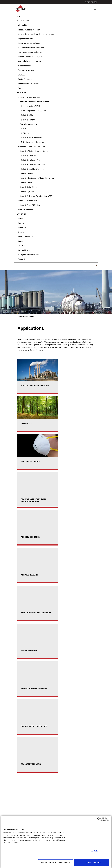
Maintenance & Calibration (29, 84)
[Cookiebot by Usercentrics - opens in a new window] (99, 819)
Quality (21, 232)
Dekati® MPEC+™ (29, 115)
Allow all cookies (92, 863)
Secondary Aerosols (27, 70)
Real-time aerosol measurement (34, 102)
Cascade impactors (28, 124)
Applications (23, 21)
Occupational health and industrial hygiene (36, 34)
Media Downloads (26, 237)
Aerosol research (25, 66)
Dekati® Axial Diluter (28, 187)
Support (22, 259)
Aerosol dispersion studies (29, 61)
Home (19, 16)
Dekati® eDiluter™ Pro (31, 160)
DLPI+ (24, 129)
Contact (21, 246)
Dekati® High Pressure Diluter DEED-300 (37, 178)
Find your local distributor (29, 255)
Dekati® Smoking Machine (32, 169)
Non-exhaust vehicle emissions (31, 48)
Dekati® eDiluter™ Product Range (34, 151)
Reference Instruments (28, 201)
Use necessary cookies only (56, 863)
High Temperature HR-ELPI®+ (34, 111)
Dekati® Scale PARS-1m (30, 205)
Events (21, 223)
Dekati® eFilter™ (28, 120)
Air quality (23, 25)
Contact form (24, 250)
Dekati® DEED (26, 183)
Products (21, 93)
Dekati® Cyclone (27, 192)
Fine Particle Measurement (29, 97)
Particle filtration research (29, 30)
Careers (21, 241)
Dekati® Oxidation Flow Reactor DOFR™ (37, 196)
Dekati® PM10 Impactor (31, 138)
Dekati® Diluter (26, 174)
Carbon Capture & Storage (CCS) (32, 57)
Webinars (22, 228)
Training (22, 88)
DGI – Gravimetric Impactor (33, 142)
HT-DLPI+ (25, 133)
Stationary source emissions (30, 52)
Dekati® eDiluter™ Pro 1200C (33, 165)
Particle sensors (25, 210)
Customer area (91, 2)
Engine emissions (25, 39)
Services (21, 75)
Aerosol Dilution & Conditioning (32, 147)
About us (21, 214)
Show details (93, 851)
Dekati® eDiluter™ (29, 156)
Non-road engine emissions (30, 43)
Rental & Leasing (25, 79)
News (20, 219)
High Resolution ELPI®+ (31, 106)
